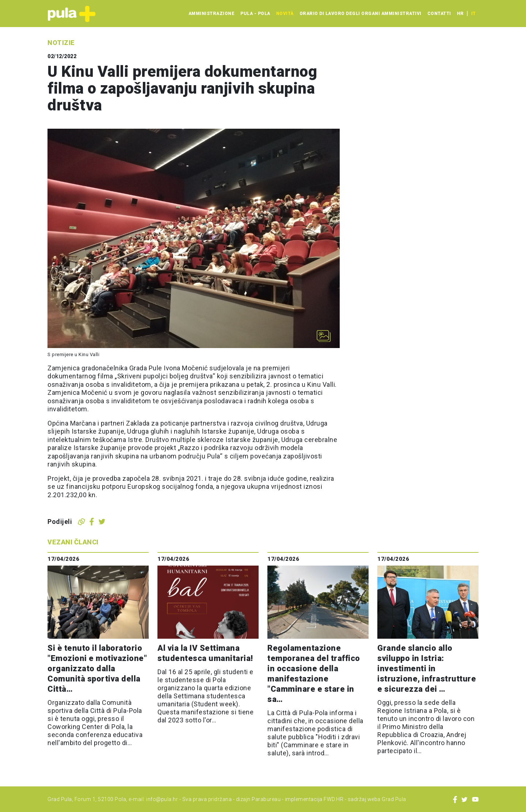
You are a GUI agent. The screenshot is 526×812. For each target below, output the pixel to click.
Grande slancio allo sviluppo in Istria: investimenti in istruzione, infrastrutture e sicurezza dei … (427, 669)
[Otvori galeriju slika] (324, 336)
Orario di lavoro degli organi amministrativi (361, 14)
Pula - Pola (255, 14)
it (473, 14)
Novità (285, 14)
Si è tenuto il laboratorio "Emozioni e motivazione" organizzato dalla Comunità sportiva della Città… (97, 669)
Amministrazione (212, 14)
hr (460, 14)
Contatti (439, 14)
